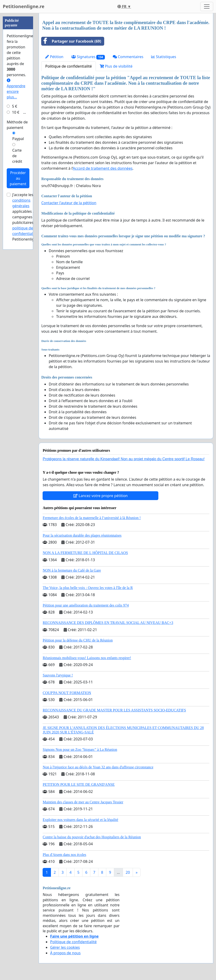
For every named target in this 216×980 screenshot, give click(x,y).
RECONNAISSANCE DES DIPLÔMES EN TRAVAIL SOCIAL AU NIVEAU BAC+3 (108, 623)
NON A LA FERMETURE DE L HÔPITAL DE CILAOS (85, 553)
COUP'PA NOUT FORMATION (67, 693)
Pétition (54, 57)
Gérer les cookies (65, 947)
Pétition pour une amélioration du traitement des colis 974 (86, 605)
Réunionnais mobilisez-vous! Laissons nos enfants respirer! (87, 658)
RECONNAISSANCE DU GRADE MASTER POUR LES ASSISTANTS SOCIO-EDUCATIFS (114, 710)
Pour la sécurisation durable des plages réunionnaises (82, 535)
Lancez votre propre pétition (100, 496)
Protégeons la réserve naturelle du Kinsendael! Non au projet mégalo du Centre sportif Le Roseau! (124, 459)
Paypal (18, 278)
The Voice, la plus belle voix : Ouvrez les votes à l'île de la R (88, 588)
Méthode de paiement (17, 264)
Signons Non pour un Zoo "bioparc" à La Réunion (80, 750)
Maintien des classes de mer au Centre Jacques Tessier (83, 802)
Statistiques (164, 57)
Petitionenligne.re (24, 6)
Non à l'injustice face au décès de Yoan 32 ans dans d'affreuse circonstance (98, 767)
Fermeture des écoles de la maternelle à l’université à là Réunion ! (92, 518)
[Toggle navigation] (207, 6)
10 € (16, 251)
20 (128, 872)
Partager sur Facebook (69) (71, 41)
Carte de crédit (17, 295)
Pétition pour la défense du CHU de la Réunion (78, 640)
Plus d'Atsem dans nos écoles (64, 855)
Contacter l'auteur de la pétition (69, 203)
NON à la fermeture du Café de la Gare (72, 570)
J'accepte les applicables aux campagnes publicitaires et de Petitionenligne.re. (28, 356)
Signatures (88, 57)
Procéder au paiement (18, 317)
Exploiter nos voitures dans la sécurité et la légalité (80, 820)
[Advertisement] (18, 83)
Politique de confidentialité (68, 66)
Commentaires (128, 57)
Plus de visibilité (116, 66)
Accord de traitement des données (103, 168)
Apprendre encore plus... (16, 228)
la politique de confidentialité (27, 367)
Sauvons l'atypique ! (58, 675)
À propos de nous (65, 953)
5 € (15, 245)
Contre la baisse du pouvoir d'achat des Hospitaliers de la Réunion (92, 837)
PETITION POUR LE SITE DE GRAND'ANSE (79, 784)
